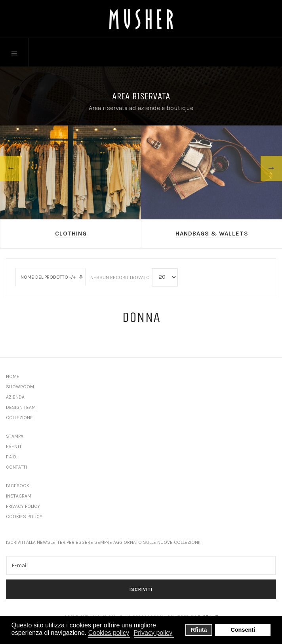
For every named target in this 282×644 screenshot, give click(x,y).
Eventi (13, 446)
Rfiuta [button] (199, 630)
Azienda (15, 397)
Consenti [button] (243, 630)
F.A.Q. (11, 457)
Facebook (18, 486)
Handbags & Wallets (212, 234)
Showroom (20, 387)
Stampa (15, 436)
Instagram (19, 496)
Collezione (19, 418)
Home (13, 376)
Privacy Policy (23, 506)
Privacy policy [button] (153, 633)
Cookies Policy (24, 517)
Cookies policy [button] (109, 633)
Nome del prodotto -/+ (48, 277)
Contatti (16, 467)
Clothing (71, 234)
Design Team (21, 407)
